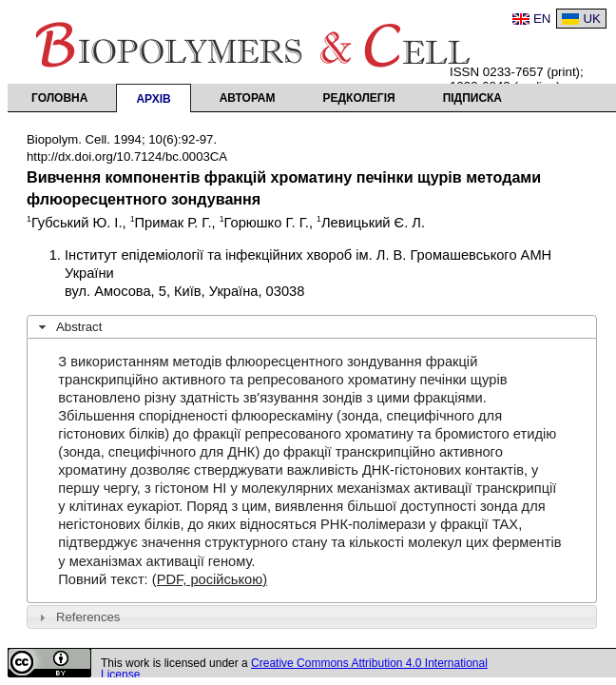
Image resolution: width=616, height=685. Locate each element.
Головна (59, 98)
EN (542, 19)
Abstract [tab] (68, 327)
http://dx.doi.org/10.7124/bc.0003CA (127, 157)
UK (592, 19)
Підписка (472, 98)
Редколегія (359, 98)
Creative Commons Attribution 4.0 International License (294, 669)
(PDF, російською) (210, 579)
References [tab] (77, 617)
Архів (153, 99)
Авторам (248, 98)
